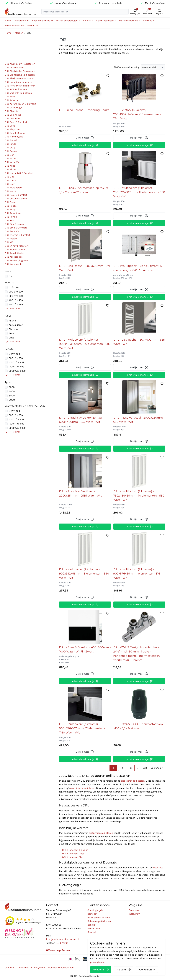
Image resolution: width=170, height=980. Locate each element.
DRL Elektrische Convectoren (21, 71)
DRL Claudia (11, 111)
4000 (12, 391)
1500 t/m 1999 (16, 367)
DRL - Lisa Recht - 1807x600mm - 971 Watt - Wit (85, 268)
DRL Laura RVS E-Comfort (19, 173)
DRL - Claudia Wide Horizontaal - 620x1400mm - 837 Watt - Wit (82, 420)
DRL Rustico (11, 220)
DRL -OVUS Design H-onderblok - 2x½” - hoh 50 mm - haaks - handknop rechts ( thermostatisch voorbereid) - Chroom (136, 654)
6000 (12, 396)
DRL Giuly (10, 148)
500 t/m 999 (16, 358)
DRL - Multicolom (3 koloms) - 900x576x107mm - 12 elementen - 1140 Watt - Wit (82, 728)
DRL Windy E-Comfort (17, 246)
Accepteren (101, 970)
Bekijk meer (85, 138)
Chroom (13, 329)
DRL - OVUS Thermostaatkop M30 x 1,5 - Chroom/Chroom (83, 190)
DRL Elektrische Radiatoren (20, 75)
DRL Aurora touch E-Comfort (20, 104)
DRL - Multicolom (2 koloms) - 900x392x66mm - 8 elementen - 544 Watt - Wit (84, 574)
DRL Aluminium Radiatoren (20, 64)
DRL (11, 276)
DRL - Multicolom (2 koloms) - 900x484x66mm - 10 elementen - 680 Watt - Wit (85, 344)
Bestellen (92, 914)
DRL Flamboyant (14, 137)
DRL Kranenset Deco (73, 854)
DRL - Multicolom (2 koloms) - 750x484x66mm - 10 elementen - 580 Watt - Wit (139, 496)
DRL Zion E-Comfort (16, 249)
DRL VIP (9, 242)
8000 (12, 400)
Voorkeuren (147, 970)
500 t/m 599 (16, 304)
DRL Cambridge (13, 107)
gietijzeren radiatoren (133, 781)
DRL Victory (11, 239)
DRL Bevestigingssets (17, 260)
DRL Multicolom (14, 188)
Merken (19, 33)
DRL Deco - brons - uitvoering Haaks (84, 110)
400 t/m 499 (16, 300)
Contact (92, 932)
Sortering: (135, 67)
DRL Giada (10, 144)
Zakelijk (92, 925)
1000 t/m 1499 (17, 362)
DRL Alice (10, 97)
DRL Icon (10, 155)
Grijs (11, 338)
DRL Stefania (12, 231)
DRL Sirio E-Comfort (16, 228)
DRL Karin (10, 158)
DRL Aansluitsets (14, 253)
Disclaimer (23, 967)
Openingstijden (96, 910)
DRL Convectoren (14, 67)
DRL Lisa (9, 177)
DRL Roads (11, 206)
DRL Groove (11, 151)
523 (145, 768)
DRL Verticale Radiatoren (18, 93)
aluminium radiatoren (83, 788)
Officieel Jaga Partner (21, 3)
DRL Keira (10, 166)
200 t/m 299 (16, 292)
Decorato (158, 868)
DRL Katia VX (12, 162)
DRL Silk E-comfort (15, 224)
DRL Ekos (10, 126)
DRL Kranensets (14, 264)
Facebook (134, 910)
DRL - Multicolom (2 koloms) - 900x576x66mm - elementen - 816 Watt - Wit (137, 574)
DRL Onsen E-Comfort (17, 199)
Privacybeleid (38, 967)
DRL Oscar (10, 202)
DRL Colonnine (13, 115)
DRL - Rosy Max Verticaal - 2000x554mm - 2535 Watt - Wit (80, 493)
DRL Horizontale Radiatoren (20, 86)
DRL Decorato (12, 118)
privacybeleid (97, 962)
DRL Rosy (10, 209)
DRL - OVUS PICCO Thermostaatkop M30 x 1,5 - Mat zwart (138, 726)
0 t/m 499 (14, 354)
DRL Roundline (13, 213)
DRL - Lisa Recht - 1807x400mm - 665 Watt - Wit (139, 342)
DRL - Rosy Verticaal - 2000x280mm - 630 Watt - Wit (139, 420)
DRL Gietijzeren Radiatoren (20, 78)
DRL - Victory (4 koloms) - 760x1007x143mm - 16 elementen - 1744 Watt (137, 114)
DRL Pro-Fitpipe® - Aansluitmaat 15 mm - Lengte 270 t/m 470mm (138, 268)
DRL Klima (11, 169)
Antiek (12, 321)
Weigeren (124, 970)
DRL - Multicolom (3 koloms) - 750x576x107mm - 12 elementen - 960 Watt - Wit (139, 192)
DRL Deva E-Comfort (16, 122)
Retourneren (94, 928)
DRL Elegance (12, 129)
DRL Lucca (10, 180)
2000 (12, 387)
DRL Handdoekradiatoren (19, 82)
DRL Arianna (12, 100)
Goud (12, 333)
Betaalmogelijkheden (99, 921)
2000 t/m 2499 (17, 371)
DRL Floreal (11, 140)
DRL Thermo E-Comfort (17, 235)
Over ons (10, 967)
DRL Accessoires (14, 257)
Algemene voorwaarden (61, 967)
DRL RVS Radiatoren (16, 89)
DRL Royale (11, 217)
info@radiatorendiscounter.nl (63, 939)
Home (8, 21)
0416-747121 (62, 943)
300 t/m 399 (16, 296)
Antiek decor (16, 325)
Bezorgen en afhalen (99, 917)
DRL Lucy (10, 184)
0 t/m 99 (14, 287)
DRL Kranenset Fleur (73, 857)
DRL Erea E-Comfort (16, 133)
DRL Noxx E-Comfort (16, 195)
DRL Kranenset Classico (75, 850)
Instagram (134, 914)
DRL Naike (10, 191)
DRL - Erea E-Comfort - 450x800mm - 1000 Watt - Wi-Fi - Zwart (85, 649)
